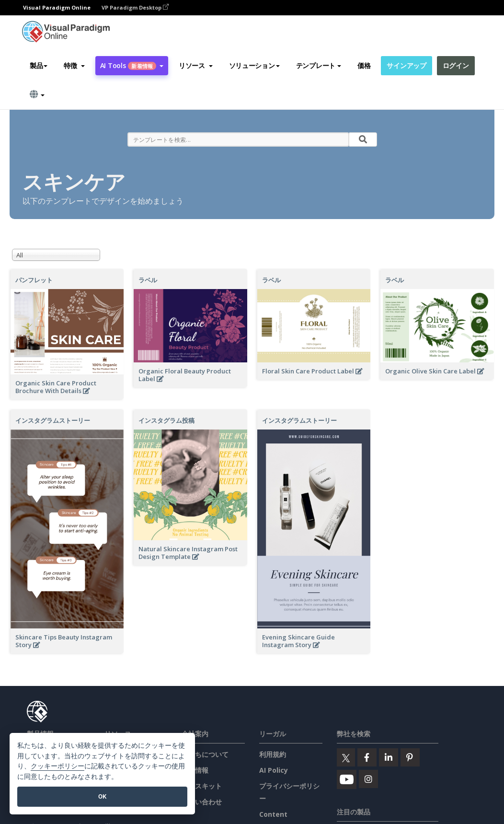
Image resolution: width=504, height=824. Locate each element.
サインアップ (406, 65)
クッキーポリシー (57, 766)
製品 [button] (39, 65)
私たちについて (205, 754)
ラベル (148, 280)
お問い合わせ (202, 802)
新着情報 (195, 770)
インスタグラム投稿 (166, 420)
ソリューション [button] (254, 65)
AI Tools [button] (132, 65)
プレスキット (202, 786)
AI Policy (274, 770)
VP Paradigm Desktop (135, 7)
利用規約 (273, 754)
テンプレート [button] (319, 65)
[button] (74, 66)
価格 (364, 65)
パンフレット (34, 280)
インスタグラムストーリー (53, 420)
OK (102, 796)
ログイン (456, 65)
